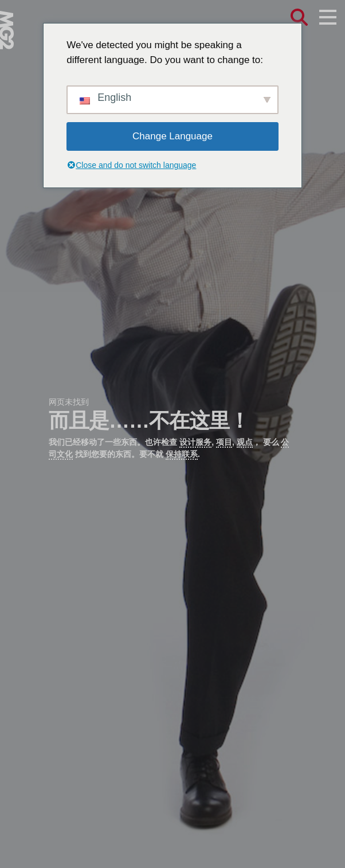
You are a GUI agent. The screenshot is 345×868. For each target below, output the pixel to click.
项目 (224, 442)
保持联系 (182, 454)
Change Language (172, 136)
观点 (245, 442)
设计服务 (195, 442)
